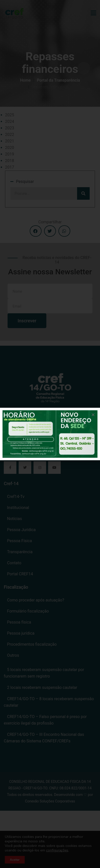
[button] (93, 415)
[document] (50, 434)
